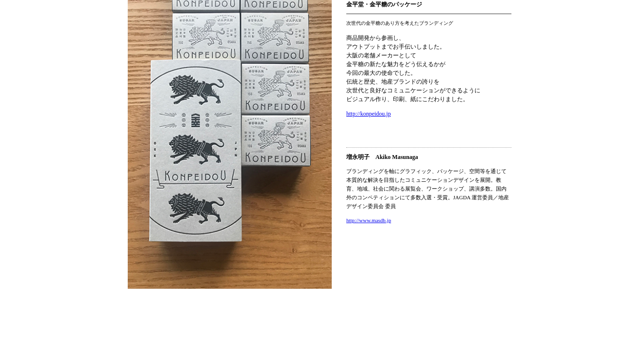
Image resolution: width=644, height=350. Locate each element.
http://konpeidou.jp (369, 114)
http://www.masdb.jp (369, 220)
